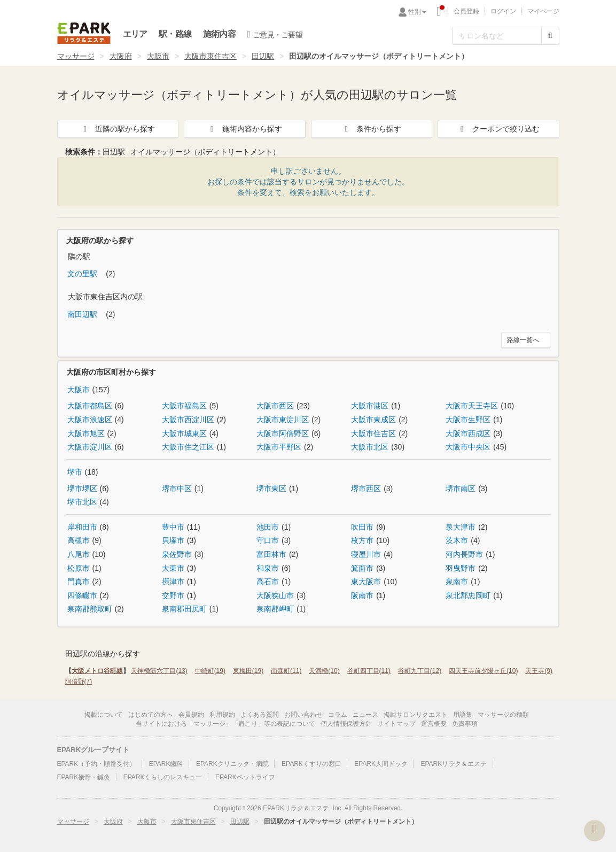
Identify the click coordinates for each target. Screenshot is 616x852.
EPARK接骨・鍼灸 (84, 777)
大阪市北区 (370, 447)
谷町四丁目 (369, 671)
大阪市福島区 (184, 406)
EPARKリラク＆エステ (84, 33)
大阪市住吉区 (373, 433)
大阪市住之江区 (188, 447)
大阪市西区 (275, 406)
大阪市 (158, 56)
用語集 (463, 715)
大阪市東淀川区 (283, 420)
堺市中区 (177, 489)
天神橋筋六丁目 (159, 671)
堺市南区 (461, 489)
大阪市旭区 (86, 433)
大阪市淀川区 (90, 447)
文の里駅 (83, 274)
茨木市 (457, 540)
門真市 (79, 582)
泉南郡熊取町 (90, 609)
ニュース (365, 715)
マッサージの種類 (503, 715)
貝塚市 (173, 540)
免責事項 (465, 724)
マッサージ (76, 56)
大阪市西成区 (468, 433)
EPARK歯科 (166, 764)
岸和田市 (82, 527)
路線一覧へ (523, 340)
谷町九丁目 (420, 671)
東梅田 (248, 671)
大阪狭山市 (275, 595)
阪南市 (362, 595)
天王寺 (539, 671)
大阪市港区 (370, 406)
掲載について (104, 715)
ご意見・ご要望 (275, 34)
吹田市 (362, 527)
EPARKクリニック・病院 (232, 764)
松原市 (79, 568)
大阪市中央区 (468, 447)
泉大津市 (461, 527)
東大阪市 (366, 582)
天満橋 (324, 671)
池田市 (268, 527)
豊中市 (173, 527)
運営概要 (434, 724)
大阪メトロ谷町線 (97, 671)
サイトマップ (396, 724)
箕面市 (362, 568)
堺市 (75, 472)
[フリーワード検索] (497, 36)
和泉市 (268, 568)
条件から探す (371, 129)
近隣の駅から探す (118, 129)
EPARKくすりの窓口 (311, 764)
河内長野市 (464, 554)
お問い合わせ (303, 715)
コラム (338, 715)
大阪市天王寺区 (472, 406)
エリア (135, 34)
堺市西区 (366, 489)
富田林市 (271, 554)
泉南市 (457, 582)
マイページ (543, 11)
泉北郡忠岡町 (468, 595)
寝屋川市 (366, 554)
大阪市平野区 (279, 447)
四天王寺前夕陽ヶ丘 (483, 671)
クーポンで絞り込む (498, 129)
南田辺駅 (83, 314)
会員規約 (191, 715)
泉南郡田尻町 (184, 609)
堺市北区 (82, 502)
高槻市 (79, 540)
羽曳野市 (461, 568)
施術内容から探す (245, 129)
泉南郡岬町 (275, 609)
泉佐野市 (177, 554)
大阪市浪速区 (90, 420)
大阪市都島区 (90, 406)
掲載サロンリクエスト (416, 715)
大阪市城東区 (184, 433)
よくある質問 (260, 715)
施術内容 (219, 34)
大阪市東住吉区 (210, 56)
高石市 (268, 582)
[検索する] (550, 36)
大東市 (173, 568)
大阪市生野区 (468, 420)
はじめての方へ (151, 715)
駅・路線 (175, 34)
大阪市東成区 (373, 420)
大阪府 (121, 56)
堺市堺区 (82, 489)
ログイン (503, 11)
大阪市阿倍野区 (283, 433)
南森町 (286, 671)
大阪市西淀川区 (188, 420)
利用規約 (222, 715)
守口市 (268, 540)
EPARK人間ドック (381, 764)
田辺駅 (263, 56)
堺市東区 (271, 489)
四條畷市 (82, 595)
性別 (417, 12)
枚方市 (362, 540)
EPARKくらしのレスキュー (163, 777)
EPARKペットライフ (245, 777)
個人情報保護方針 (346, 724)
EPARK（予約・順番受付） (97, 764)
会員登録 (466, 11)
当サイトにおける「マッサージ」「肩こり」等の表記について (225, 724)
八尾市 (79, 554)
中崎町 (210, 671)
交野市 (173, 595)
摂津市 (173, 582)
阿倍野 (79, 681)
